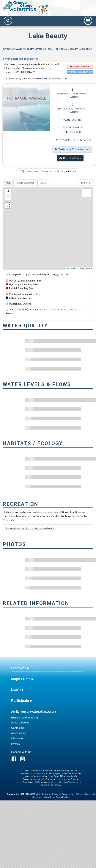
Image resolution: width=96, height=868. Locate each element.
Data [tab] (43, 182)
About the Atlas (20, 723)
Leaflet (71, 268)
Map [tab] (8, 182)
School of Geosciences (63, 794)
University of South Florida (56, 797)
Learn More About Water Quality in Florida (48, 172)
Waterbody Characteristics (72, 149)
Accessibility (18, 733)
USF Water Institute (41, 794)
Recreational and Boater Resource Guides (30, 528)
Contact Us (18, 728)
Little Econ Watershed (55, 78)
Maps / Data (21, 679)
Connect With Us (21, 752)
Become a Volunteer (80, 72)
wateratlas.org (42, 711)
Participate (20, 701)
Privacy (16, 744)
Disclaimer (17, 738)
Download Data (70, 158)
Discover (19, 668)
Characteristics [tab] (26, 182)
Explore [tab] (86, 182)
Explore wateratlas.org (25, 718)
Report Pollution (80, 67)
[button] (8, 192)
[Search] (8, 21)
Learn (16, 690)
